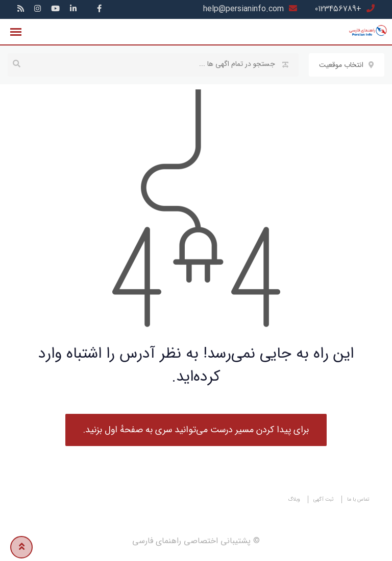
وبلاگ (294, 499)
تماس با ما (358, 499)
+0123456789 (338, 9)
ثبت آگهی (324, 499)
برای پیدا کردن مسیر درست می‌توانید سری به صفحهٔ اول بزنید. (196, 430)
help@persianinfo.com (243, 9)
